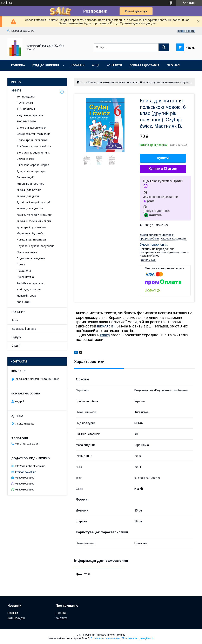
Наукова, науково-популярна (36, 246)
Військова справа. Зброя (33, 165)
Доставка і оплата (24, 329)
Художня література (30, 115)
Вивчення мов (25, 159)
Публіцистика (25, 277)
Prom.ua (120, 635)
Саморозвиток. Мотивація (33, 134)
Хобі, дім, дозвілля (29, 289)
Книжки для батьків (29, 190)
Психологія (24, 271)
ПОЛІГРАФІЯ (25, 103)
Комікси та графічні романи (34, 215)
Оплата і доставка (144, 65)
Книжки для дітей (28, 196)
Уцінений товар (26, 296)
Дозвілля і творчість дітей (33, 202)
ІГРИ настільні (26, 109)
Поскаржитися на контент (105, 638)
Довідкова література (31, 171)
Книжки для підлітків (30, 208)
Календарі (23, 302)
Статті (16, 346)
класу (105, 335)
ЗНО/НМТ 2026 (26, 121)
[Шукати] (164, 47)
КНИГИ (16, 90)
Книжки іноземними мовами (34, 221)
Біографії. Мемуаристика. (33, 153)
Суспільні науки (27, 252)
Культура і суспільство (31, 227)
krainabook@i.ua (26, 472)
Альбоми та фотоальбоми (34, 146)
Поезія (21, 265)
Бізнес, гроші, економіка (32, 140)
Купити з (163, 169)
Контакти (114, 65)
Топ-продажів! (26, 97)
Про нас (173, 65)
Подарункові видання (31, 258)
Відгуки (16, 337)
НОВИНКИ (19, 312)
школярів (105, 326)
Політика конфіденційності (138, 638)
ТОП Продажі (16, 618)
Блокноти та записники (31, 128)
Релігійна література (30, 283)
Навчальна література (31, 240)
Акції (96, 65)
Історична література (31, 184)
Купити (163, 158)
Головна (18, 65)
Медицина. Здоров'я (30, 233)
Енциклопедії (25, 177)
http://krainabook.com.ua (30, 466)
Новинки (78, 65)
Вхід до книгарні (46, 65)
